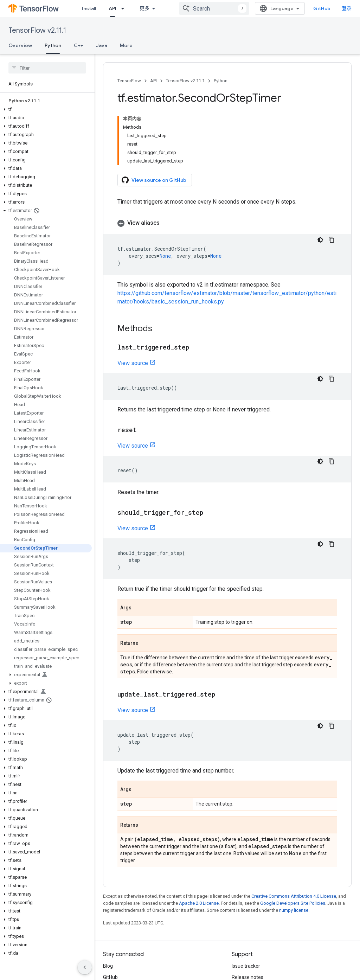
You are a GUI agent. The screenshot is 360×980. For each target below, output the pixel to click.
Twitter (111, 922)
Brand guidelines (250, 934)
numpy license (294, 844)
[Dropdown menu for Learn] (130, 8)
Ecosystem (189, 8)
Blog (108, 900)
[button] (46, 109)
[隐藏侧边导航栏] (85, 967)
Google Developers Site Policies (293, 837)
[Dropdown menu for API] (161, 8)
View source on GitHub (154, 122)
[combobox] (279, 8)
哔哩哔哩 (113, 934)
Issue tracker (246, 900)
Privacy (132, 974)
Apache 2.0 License (199, 837)
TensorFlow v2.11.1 (37, 30)
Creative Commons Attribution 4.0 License (294, 830)
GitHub (337, 8)
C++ (79, 45)
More (126, 45)
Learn (115, 8)
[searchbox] (47, 68)
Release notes (247, 911)
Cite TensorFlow (249, 945)
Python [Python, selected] (53, 45)
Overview (20, 45)
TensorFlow (129, 81)
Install (89, 8)
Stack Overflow (249, 922)
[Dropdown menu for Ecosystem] (211, 8)
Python (221, 81)
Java (102, 45)
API (153, 81)
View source (133, 297)
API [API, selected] (149, 8)
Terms (110, 974)
